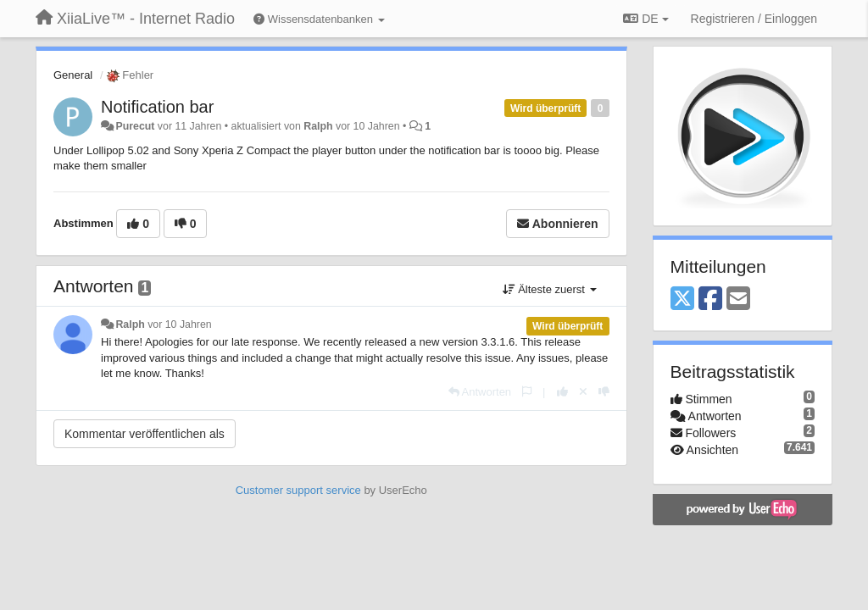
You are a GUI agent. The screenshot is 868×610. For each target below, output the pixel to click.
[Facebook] (710, 299)
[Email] (738, 299)
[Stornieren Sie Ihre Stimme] (583, 392)
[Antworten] (480, 392)
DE (645, 19)
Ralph (318, 126)
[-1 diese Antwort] (604, 392)
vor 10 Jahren (179, 324)
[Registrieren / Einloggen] (754, 19)
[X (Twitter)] (682, 299)
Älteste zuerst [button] (550, 289)
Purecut (135, 126)
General (73, 75)
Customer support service (298, 490)
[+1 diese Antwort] (562, 392)
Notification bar (157, 107)
